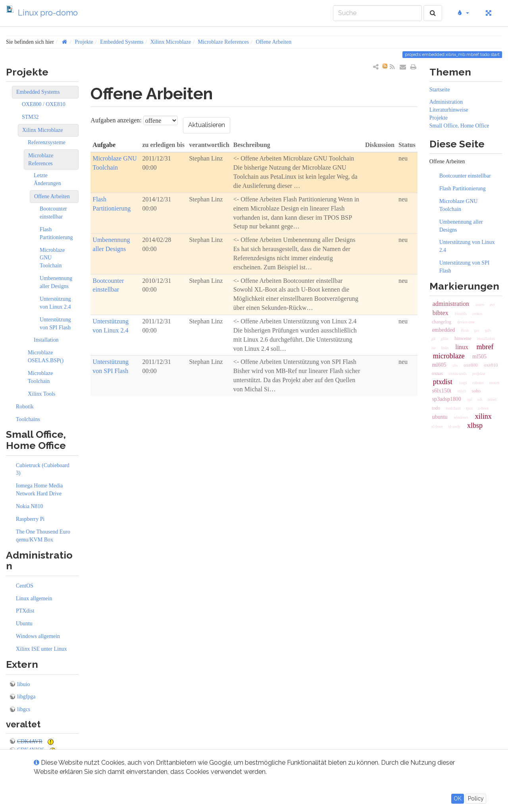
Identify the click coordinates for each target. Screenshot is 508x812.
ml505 (479, 357)
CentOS (25, 586)
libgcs (24, 709)
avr (492, 304)
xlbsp (475, 425)
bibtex (441, 313)
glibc (445, 339)
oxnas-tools (458, 374)
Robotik (25, 407)
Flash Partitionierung (56, 233)
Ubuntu (24, 623)
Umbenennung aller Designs (56, 282)
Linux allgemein (34, 598)
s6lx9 (462, 391)
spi (470, 399)
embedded (444, 330)
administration (451, 304)
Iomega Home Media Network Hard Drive (39, 490)
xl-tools (454, 426)
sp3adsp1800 (447, 399)
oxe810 (491, 365)
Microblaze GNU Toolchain (52, 258)
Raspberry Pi (30, 519)
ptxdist (443, 382)
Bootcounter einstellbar (53, 213)
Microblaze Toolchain (40, 377)
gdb (488, 330)
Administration (446, 102)
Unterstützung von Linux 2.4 (55, 303)
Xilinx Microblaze (171, 42)
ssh (480, 399)
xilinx (483, 416)
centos (477, 314)
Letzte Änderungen (47, 179)
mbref (485, 347)
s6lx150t (442, 391)
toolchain (453, 408)
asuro (480, 304)
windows (461, 417)
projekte (479, 374)
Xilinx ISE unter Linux (41, 649)
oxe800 (470, 365)
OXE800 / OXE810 (44, 104)
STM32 (30, 117)
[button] (463, 13)
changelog (442, 322)
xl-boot (437, 426)
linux (462, 347)
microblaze (449, 356)
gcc (477, 330)
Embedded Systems (122, 42)
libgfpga (26, 697)
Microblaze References (223, 42)
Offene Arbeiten (273, 42)
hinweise (463, 338)
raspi (463, 383)
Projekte (84, 42)
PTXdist (25, 611)
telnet (492, 399)
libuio (23, 684)
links (445, 348)
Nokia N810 (29, 506)
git (434, 339)
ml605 (439, 365)
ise (434, 348)
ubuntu (440, 417)
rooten (494, 383)
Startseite (440, 90)
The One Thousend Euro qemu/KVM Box (43, 536)
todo (436, 408)
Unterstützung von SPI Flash (55, 324)
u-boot (483, 408)
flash (465, 330)
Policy (476, 798)
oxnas (437, 373)
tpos (469, 408)
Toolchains (28, 419)
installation (486, 339)
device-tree (466, 322)
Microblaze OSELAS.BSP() (46, 357)
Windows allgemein (38, 636)
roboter (478, 383)
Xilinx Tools (41, 394)
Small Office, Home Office (459, 126)
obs (455, 365)
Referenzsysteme (47, 142)
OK (458, 798)
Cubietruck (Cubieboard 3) (43, 469)
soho (476, 391)
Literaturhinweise (449, 110)
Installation (46, 340)
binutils (461, 314)
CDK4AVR (30, 741)
